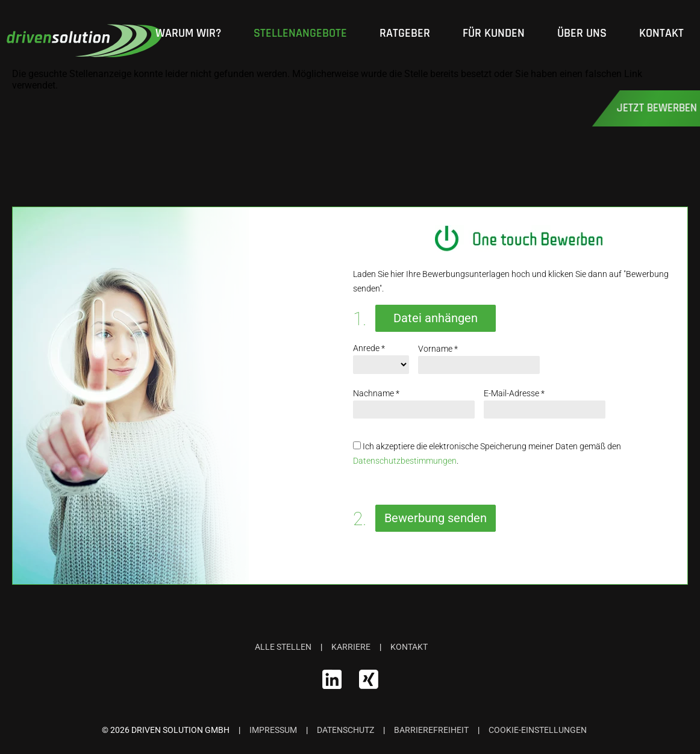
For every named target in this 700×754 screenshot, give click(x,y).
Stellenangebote (300, 33)
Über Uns (582, 33)
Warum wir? (188, 33)
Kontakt (661, 33)
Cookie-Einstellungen (538, 730)
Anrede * (369, 348)
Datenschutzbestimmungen (405, 461)
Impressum (273, 730)
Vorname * (438, 349)
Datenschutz (345, 730)
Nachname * (376, 393)
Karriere (351, 647)
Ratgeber (405, 33)
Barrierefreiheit (431, 730)
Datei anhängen (436, 318)
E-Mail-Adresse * (514, 393)
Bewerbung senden (436, 518)
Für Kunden (494, 33)
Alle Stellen (283, 647)
